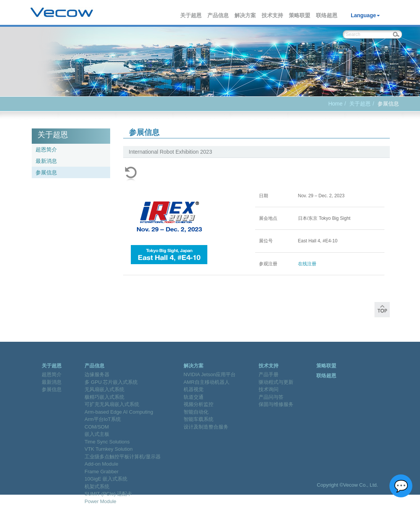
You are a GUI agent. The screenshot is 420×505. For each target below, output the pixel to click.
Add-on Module (101, 464)
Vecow (62, 13)
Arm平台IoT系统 (103, 419)
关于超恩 (191, 15)
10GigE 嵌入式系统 (106, 479)
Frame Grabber (102, 472)
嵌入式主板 (97, 434)
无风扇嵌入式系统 (104, 389)
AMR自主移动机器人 (207, 382)
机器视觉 (194, 389)
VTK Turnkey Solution (109, 449)
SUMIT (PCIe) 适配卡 (108, 494)
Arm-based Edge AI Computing (119, 412)
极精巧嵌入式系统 (104, 397)
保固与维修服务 (276, 404)
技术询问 (269, 389)
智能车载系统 (199, 419)
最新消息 (46, 161)
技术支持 (273, 15)
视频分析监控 (199, 404)
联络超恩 (327, 15)
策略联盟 (300, 15)
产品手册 (269, 374)
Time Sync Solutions (107, 442)
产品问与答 (271, 397)
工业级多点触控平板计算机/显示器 (123, 457)
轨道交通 (194, 397)
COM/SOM (97, 427)
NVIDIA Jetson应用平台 (210, 374)
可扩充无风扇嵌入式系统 (112, 404)
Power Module (100, 501)
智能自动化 (196, 412)
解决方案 (246, 15)
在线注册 (307, 264)
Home (335, 104)
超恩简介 (46, 149)
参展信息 (46, 172)
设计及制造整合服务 (206, 427)
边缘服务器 (97, 374)
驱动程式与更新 (276, 382)
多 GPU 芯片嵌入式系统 (111, 382)
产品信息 (218, 15)
